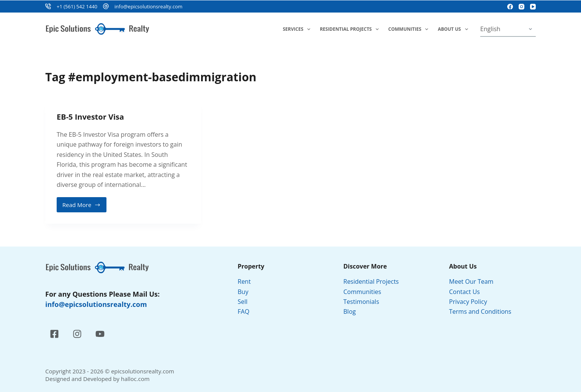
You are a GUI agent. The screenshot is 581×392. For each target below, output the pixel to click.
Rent (244, 281)
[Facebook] (510, 7)
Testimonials (361, 302)
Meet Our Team (471, 281)
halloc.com (135, 379)
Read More (83, 207)
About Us (454, 29)
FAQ (244, 311)
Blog (350, 311)
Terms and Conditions (481, 311)
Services (298, 29)
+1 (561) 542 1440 (77, 6)
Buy (243, 292)
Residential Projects (351, 29)
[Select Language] (508, 29)
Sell (243, 302)
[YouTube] (533, 7)
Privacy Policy (469, 302)
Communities (410, 29)
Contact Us (464, 292)
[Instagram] (521, 7)
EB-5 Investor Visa (90, 117)
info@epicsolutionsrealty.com (148, 6)
